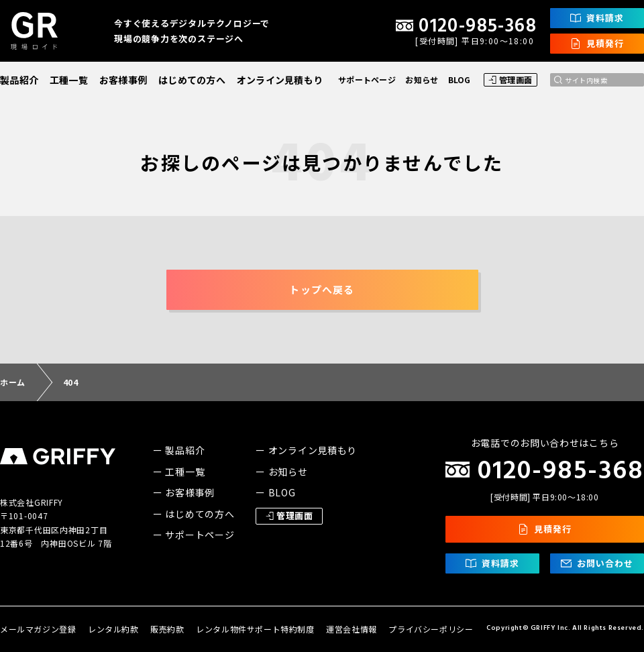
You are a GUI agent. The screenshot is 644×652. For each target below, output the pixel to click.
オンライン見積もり (280, 80)
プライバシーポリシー (431, 629)
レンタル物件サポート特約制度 (255, 629)
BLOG (460, 79)
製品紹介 (19, 80)
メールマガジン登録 (38, 629)
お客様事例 (123, 80)
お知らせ (422, 79)
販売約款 (167, 629)
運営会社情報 (352, 629)
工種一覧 (69, 80)
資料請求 (597, 18)
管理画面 (511, 79)
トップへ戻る (322, 289)
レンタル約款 (113, 629)
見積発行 (597, 43)
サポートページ (367, 79)
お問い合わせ (597, 563)
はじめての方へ (192, 80)
